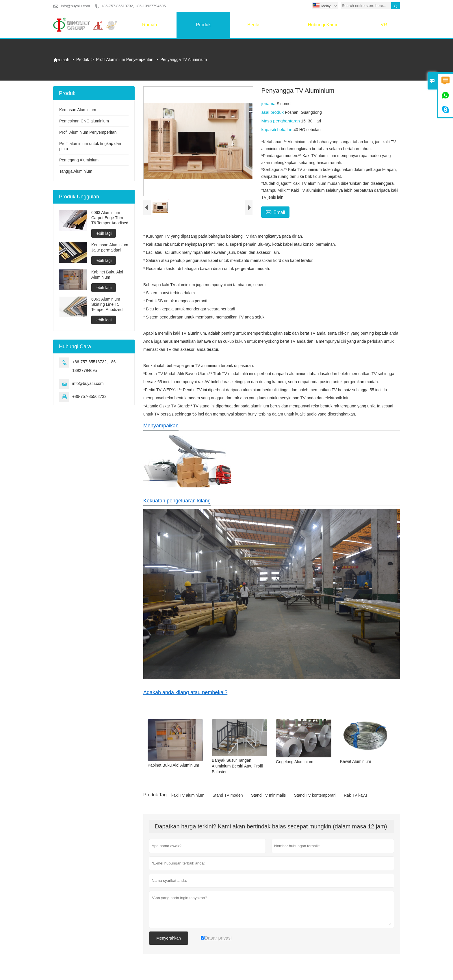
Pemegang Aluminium (79, 160)
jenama (269, 104)
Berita (253, 25)
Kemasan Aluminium (78, 110)
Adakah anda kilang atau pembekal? (185, 692)
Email (275, 212)
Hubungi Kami (323, 25)
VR (384, 25)
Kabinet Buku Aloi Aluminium (107, 275)
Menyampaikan (161, 426)
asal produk (273, 112)
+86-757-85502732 (89, 396)
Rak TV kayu (355, 795)
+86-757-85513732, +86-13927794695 (133, 6)
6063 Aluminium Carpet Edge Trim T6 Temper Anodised (110, 218)
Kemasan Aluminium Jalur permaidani (110, 247)
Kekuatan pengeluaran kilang (177, 501)
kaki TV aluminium (188, 795)
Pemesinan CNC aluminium (84, 121)
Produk (203, 25)
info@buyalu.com (76, 6)
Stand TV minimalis (268, 795)
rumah (150, 25)
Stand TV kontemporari (315, 795)
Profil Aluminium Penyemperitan (125, 59)
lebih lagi (104, 233)
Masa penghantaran (281, 121)
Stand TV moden (228, 795)
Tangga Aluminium (76, 171)
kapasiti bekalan (277, 130)
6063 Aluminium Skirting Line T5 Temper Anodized (107, 304)
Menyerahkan (169, 938)
